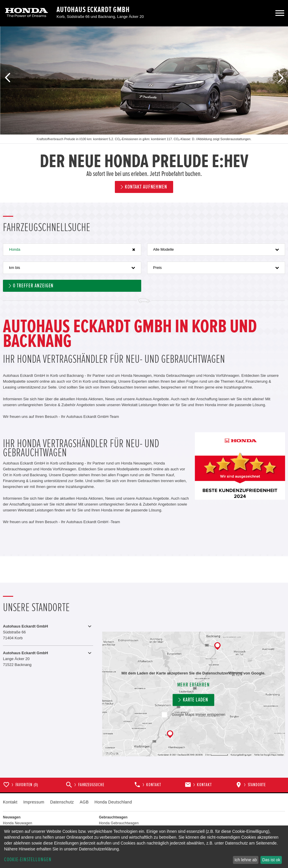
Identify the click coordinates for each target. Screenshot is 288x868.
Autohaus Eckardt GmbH (93, 10)
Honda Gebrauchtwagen (119, 823)
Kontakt (10, 802)
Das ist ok (271, 860)
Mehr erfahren (194, 685)
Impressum (34, 802)
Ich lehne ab (246, 860)
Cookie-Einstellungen (28, 860)
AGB (84, 802)
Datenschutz (62, 802)
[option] (144, 115)
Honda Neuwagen (18, 823)
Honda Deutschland (113, 802)
